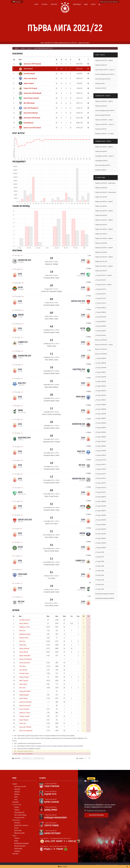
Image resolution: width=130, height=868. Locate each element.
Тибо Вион (23, 666)
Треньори (17, 789)
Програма (44, 4)
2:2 (52, 381)
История (17, 823)
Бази (16, 799)
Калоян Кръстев (25, 663)
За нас (16, 828)
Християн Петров (25, 727)
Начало (17, 48)
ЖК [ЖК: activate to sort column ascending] (84, 616)
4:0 (51, 326)
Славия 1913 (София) (30, 88)
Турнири (17, 810)
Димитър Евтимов (25, 702)
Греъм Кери (23, 645)
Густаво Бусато (25, 620)
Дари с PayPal (63, 866)
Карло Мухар (23, 698)
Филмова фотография (21, 843)
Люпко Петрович (52, 833)
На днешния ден (19, 818)
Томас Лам (22, 723)
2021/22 (29, 48)
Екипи (16, 797)
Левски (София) (29, 83)
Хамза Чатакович (25, 656)
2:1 (51, 449)
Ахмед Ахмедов (24, 695)
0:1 (52, 572)
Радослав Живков (25, 691)
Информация (77, 4)
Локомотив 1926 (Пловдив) (32, 93)
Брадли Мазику (24, 677)
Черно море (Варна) (30, 78)
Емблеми (17, 794)
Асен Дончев (23, 670)
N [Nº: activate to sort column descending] (14, 616)
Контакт (93, 4)
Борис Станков (52, 802)
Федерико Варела (25, 634)
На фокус (43, 778)
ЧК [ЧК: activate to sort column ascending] (88, 616)
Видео (16, 841)
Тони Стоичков (52, 786)
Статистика (54, 4)
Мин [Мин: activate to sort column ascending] (57, 616)
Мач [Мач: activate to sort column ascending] (48, 616)
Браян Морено (24, 720)
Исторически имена (109, 2)
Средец (47, 849)
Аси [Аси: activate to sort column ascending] (78, 616)
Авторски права (19, 833)
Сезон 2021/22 (27, 758)
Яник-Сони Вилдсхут (26, 731)
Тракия (59, 849)
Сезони (23, 48)
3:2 (51, 504)
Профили (17, 792)
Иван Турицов (24, 681)
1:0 (52, 272)
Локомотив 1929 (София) (32, 118)
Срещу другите (19, 812)
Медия (86, 4)
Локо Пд (72, 841)
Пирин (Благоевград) (31, 113)
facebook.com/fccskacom (96, 811)
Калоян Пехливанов (25, 659)
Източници (18, 830)
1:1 (52, 354)
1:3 (52, 477)
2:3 (51, 340)
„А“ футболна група (38, 758)
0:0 (52, 299)
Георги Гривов (51, 826)
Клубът (36, 4)
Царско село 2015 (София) (32, 128)
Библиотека (18, 849)
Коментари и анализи (21, 825)
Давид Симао (51, 810)
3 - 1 (66, 841)
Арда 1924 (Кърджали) (31, 108)
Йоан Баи (22, 641)
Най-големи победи (20, 815)
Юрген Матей (24, 624)
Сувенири (17, 851)
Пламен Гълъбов (24, 716)
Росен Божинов (24, 709)
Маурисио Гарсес (25, 713)
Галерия (17, 838)
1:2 (51, 518)
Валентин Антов (25, 706)
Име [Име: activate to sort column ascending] (20, 616)
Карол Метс (23, 684)
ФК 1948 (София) (29, 103)
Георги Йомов (24, 652)
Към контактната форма (96, 815)
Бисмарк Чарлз (24, 673)
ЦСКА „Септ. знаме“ (54, 841)
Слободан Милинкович (56, 818)
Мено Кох (22, 631)
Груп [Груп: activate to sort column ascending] (64, 616)
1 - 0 (53, 849)
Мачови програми (20, 846)
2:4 (52, 545)
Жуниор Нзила (24, 638)
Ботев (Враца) (29, 123)
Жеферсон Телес (25, 627)
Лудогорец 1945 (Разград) (32, 64)
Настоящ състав (20, 787)
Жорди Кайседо (24, 649)
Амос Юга (22, 688)
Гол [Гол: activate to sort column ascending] (72, 616)
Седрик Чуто (50, 794)
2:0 (51, 258)
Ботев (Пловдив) (29, 74)
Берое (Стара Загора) (31, 98)
